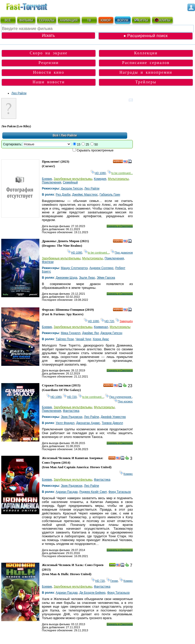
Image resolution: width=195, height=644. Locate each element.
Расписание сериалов (146, 63)
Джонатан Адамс (88, 423)
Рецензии (49, 63)
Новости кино (49, 72)
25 (87, 145)
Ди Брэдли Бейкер (93, 593)
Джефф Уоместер (113, 417)
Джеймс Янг (91, 333)
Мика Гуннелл (70, 333)
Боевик (47, 179)
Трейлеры (146, 82)
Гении (112, 581)
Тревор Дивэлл (112, 423)
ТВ (89, 20)
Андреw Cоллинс (101, 268)
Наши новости (49, 82)
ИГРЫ (141, 20)
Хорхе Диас (101, 339)
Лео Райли (19, 93)
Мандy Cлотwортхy (74, 268)
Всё (56, 135)
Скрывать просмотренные (95, 150)
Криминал (101, 327)
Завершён (124, 321)
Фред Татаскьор (120, 492)
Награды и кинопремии (146, 72)
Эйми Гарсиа (106, 278)
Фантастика (71, 411)
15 (79, 145)
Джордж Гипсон (72, 189)
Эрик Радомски (71, 417)
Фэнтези (48, 262)
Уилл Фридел (65, 423)
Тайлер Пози (65, 339)
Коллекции (146, 53)
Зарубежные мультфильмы (73, 179)
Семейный (70, 182)
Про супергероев (119, 397)
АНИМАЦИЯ (69, 20)
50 (96, 145)
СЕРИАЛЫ (47, 20)
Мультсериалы (118, 179)
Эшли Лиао (87, 278)
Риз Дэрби (63, 195)
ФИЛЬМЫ (26, 20)
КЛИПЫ (162, 20)
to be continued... (120, 173)
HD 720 (107, 321)
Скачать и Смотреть (120, 226)
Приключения (52, 182)
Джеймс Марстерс (85, 195)
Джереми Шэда (66, 278)
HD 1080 (98, 173)
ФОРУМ (123, 20)
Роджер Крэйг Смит (93, 492)
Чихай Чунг (83, 339)
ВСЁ (8, 20)
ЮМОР (106, 20)
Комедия (100, 179)
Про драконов (122, 253)
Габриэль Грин (110, 195)
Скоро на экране (49, 53)
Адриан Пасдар (67, 492)
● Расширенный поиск (145, 36)
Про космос (123, 401)
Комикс (126, 474)
